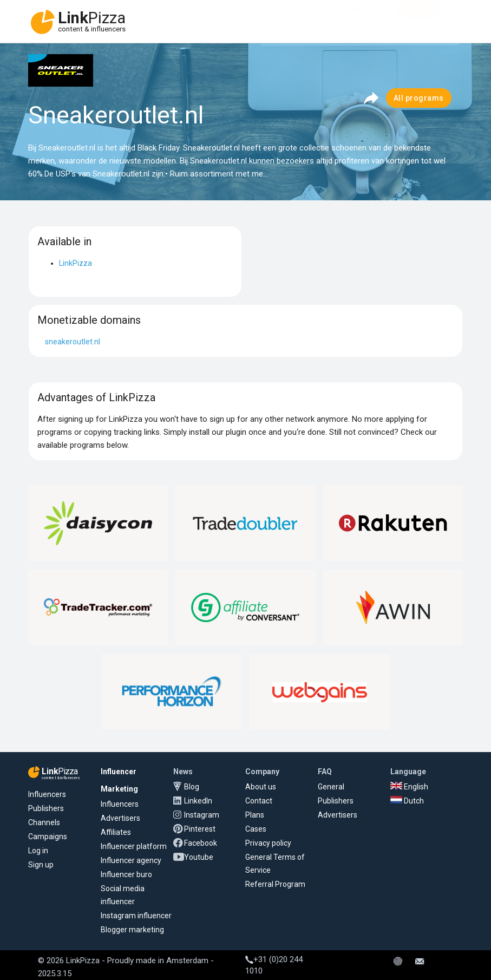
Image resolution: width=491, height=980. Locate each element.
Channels (44, 822)
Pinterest (200, 829)
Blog (192, 787)
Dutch (407, 801)
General (331, 787)
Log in (38, 851)
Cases (256, 829)
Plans (255, 815)
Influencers (47, 794)
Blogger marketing (132, 930)
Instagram (202, 815)
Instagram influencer (136, 916)
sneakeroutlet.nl (73, 342)
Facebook (201, 843)
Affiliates (116, 832)
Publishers (46, 808)
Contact (259, 801)
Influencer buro (126, 874)
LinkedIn (198, 801)
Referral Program (275, 884)
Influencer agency (131, 860)
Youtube (199, 857)
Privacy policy (268, 843)
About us (261, 787)
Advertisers (120, 818)
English (409, 787)
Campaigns (48, 837)
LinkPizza (76, 263)
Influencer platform (134, 846)
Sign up (41, 865)
